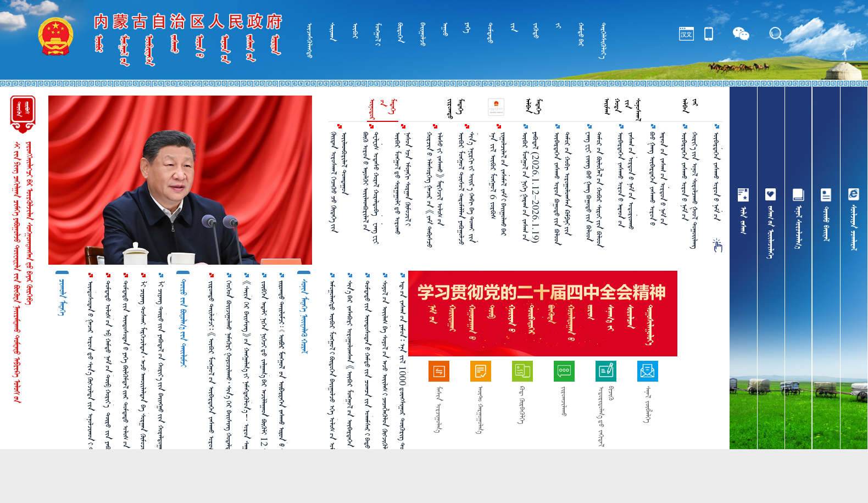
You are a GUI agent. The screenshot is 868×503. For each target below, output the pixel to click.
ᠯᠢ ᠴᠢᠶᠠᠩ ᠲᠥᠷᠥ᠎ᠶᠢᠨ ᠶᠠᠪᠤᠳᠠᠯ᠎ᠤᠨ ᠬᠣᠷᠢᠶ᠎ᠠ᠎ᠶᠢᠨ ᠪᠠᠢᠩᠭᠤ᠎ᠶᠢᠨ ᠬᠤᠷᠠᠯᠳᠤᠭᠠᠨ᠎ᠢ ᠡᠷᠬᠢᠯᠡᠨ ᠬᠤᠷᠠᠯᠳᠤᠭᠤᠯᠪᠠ (161, 379)
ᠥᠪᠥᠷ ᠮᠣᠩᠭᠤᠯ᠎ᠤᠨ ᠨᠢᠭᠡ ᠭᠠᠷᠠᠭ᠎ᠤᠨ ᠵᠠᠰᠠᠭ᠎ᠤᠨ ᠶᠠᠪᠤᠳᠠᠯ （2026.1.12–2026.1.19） (530, 188)
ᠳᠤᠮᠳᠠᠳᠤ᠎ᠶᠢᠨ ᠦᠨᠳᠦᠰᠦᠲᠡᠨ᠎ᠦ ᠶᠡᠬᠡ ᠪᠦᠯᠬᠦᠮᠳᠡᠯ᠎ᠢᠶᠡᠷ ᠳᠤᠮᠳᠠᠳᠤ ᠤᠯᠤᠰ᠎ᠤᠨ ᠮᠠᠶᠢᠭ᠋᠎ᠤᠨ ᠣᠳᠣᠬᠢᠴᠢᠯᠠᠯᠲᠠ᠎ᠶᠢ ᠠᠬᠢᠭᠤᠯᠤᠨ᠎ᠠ (126, 376)
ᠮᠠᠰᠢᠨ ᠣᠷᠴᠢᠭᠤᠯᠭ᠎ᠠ (439, 409)
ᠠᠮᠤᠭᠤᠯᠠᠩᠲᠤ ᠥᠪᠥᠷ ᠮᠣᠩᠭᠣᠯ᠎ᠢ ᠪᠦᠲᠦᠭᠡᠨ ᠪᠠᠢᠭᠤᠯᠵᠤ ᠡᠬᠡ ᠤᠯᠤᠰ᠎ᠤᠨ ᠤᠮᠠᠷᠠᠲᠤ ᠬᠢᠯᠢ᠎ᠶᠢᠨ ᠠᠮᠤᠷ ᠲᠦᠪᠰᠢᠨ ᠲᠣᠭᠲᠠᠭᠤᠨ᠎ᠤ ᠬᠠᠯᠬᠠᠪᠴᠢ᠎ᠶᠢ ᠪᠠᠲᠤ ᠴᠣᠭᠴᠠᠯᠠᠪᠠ (332, 383)
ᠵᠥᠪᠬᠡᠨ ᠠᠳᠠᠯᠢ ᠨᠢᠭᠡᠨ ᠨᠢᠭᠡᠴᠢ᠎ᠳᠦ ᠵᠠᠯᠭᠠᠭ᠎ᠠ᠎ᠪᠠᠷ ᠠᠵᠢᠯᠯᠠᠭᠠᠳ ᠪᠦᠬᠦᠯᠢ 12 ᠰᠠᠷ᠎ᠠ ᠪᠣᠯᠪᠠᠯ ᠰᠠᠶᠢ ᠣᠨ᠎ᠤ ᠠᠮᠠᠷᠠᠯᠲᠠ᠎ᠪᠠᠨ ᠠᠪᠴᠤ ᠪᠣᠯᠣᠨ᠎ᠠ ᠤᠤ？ (264, 379)
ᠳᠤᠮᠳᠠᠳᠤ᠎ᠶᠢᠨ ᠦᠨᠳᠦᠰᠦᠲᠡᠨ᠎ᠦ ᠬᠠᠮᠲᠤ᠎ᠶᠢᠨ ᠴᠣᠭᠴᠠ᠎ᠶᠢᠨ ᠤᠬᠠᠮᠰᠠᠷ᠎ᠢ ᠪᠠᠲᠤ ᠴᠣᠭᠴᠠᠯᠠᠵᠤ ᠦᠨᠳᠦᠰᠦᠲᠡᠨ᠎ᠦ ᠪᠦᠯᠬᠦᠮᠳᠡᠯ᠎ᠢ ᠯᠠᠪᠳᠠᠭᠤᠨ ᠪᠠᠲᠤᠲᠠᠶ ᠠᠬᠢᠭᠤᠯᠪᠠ (368, 378)
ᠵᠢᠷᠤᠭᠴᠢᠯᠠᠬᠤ (564, 401)
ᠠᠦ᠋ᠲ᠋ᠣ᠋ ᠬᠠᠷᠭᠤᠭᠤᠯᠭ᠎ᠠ (480, 410)
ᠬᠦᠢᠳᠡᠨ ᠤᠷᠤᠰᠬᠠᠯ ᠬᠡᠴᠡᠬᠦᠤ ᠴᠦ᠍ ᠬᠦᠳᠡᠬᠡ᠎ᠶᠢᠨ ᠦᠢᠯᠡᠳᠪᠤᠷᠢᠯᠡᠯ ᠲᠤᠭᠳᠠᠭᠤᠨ (339, 182)
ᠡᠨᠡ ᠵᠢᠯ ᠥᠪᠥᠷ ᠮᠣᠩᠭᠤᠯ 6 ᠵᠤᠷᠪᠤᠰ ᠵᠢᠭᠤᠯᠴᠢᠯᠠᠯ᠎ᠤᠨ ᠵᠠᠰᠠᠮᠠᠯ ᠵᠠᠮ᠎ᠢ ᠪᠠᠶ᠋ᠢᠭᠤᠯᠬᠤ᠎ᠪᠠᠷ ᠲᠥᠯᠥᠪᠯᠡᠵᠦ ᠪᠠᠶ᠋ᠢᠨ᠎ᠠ (499, 184)
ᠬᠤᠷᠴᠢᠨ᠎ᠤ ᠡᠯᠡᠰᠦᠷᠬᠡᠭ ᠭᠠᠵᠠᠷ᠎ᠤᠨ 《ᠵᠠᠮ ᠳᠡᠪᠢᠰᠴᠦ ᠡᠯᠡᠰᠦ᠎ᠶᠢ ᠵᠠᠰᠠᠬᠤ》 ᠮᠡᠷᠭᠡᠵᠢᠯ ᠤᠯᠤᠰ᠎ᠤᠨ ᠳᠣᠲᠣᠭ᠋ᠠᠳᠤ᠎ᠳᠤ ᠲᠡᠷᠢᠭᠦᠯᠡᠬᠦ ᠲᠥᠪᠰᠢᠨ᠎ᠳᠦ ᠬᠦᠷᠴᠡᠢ (435, 190)
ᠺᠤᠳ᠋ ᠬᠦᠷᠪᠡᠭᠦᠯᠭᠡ (522, 405)
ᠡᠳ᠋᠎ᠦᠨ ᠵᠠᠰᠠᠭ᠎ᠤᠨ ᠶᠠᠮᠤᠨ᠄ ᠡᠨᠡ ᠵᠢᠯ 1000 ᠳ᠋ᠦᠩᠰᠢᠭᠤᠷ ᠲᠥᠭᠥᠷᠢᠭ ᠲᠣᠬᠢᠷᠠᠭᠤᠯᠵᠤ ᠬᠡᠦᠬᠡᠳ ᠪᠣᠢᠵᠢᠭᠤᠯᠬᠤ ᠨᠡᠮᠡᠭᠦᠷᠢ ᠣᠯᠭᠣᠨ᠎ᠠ (403, 377)
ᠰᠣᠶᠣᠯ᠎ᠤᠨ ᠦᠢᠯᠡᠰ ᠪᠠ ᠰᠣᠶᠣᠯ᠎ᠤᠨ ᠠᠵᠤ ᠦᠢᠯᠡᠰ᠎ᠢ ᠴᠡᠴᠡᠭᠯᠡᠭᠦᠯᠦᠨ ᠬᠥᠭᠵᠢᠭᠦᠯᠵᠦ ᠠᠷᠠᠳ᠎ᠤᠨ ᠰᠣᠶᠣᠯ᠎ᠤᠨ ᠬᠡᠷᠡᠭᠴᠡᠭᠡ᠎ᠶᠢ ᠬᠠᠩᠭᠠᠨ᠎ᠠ (385, 382)
